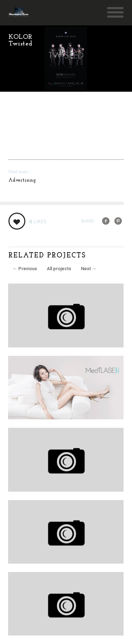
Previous (25, 269)
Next (89, 269)
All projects (59, 269)
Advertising (22, 180)
